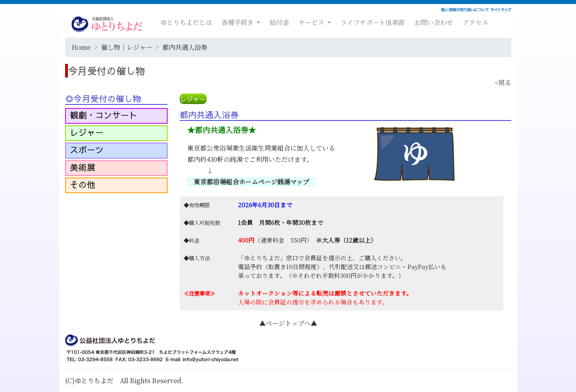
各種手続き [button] (238, 22)
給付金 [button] (279, 22)
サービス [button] (312, 22)
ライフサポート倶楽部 (373, 22)
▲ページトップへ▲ (288, 323)
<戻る (503, 83)
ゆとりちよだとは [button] (186, 22)
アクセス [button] (476, 22)
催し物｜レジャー (127, 47)
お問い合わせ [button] (434, 22)
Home (81, 47)
